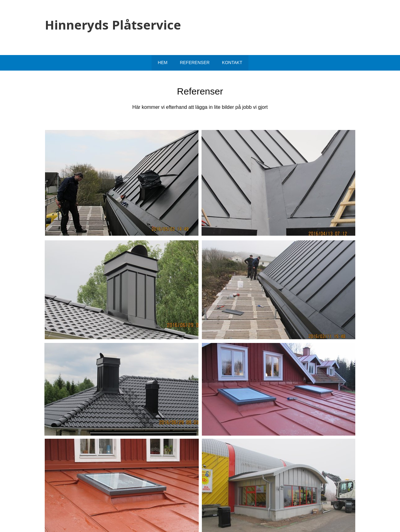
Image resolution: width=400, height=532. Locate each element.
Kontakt (232, 62)
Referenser (195, 62)
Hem (163, 62)
